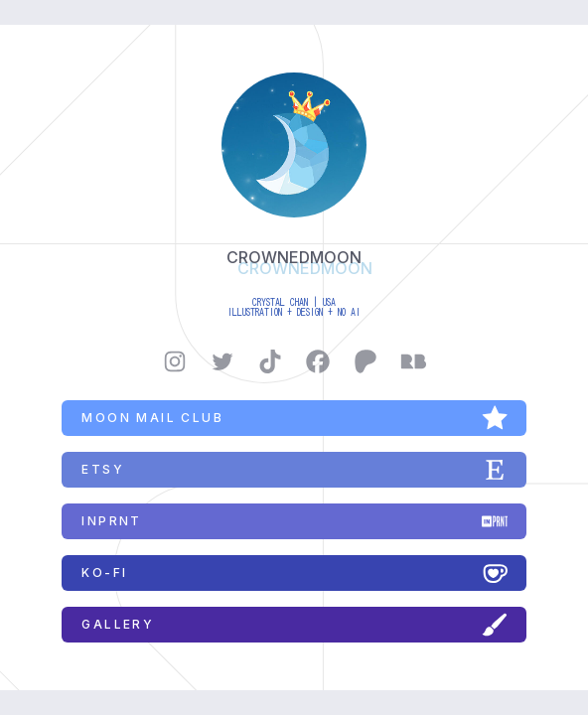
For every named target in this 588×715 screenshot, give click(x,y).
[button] (175, 361)
